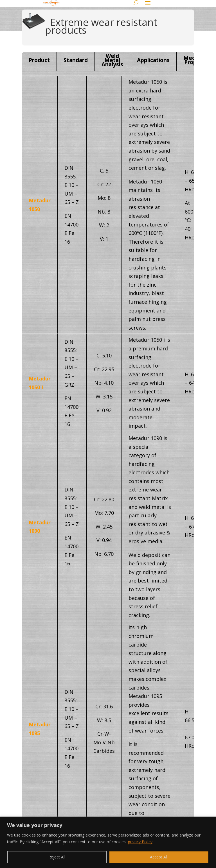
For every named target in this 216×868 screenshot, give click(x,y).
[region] (108, 842)
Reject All (57, 857)
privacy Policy (140, 842)
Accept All (159, 857)
